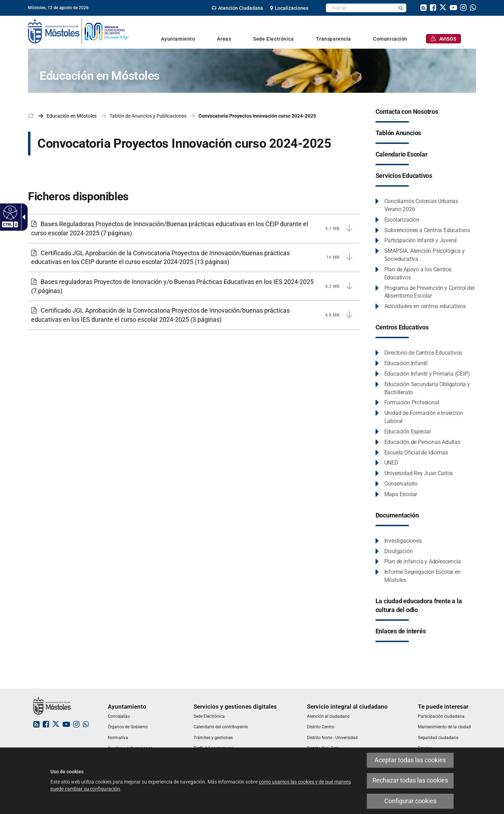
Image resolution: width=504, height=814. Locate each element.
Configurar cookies (410, 801)
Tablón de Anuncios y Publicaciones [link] (148, 116)
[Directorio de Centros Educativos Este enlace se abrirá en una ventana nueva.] (419, 353)
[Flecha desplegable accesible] (22, 217)
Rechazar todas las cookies (410, 780)
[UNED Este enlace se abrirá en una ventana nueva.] (387, 463)
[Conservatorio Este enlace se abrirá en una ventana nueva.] (397, 484)
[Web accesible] (9, 212)
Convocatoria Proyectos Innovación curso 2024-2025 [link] (257, 116)
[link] (237, 8)
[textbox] (361, 8)
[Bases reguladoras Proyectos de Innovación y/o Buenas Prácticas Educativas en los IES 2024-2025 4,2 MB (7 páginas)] (194, 286)
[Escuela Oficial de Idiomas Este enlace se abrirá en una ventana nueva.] (412, 453)
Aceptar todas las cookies (410, 760)
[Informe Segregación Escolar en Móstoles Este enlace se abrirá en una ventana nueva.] (426, 576)
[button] (401, 8)
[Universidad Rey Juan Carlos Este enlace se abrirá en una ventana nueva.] (414, 474)
